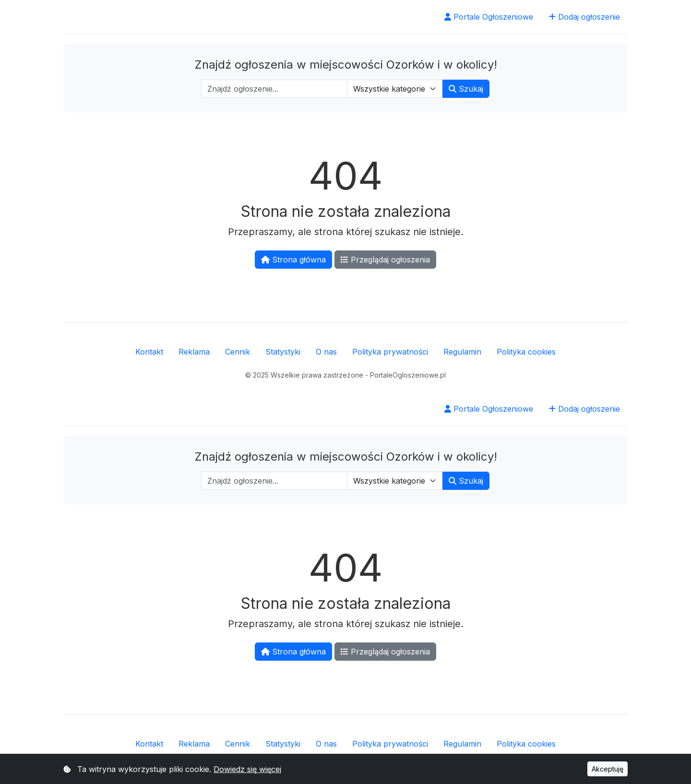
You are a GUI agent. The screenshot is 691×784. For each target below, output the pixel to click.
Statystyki (283, 352)
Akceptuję (608, 769)
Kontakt (149, 352)
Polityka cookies (526, 352)
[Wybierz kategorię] (395, 89)
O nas (326, 352)
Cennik (238, 352)
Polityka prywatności (390, 352)
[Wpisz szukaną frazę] (274, 89)
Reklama (194, 352)
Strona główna (293, 260)
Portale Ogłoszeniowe (489, 17)
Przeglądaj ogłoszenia (385, 260)
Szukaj (466, 89)
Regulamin (462, 352)
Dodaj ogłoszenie (584, 17)
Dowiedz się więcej (247, 769)
